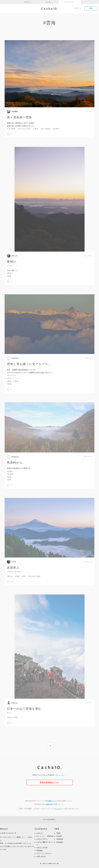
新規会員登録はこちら (49, 782)
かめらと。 (28, 2)
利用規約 (40, 850)
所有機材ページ (51, 800)
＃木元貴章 (11, 129)
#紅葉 (9, 477)
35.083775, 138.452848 (14, 572)
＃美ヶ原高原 (45, 129)
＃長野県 (56, 129)
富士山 (9, 713)
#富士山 (10, 576)
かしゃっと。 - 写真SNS (45, 836)
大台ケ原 (10, 266)
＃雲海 (36, 129)
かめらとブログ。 (43, 838)
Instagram (60, 842)
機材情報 (49, 804)
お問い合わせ (41, 856)
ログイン (78, 8)
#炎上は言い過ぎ (34, 576)
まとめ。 (49, 2)
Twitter (58, 833)
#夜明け (10, 273)
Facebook (60, 838)
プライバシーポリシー (44, 853)
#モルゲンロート (13, 379)
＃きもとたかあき (24, 129)
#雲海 (9, 276)
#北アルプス (12, 376)
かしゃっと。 (70, 2)
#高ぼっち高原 (12, 381)
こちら (59, 808)
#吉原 (24, 576)
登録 (91, 8)
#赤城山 (10, 471)
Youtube (59, 836)
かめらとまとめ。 (43, 847)
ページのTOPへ (49, 819)
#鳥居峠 (10, 474)
